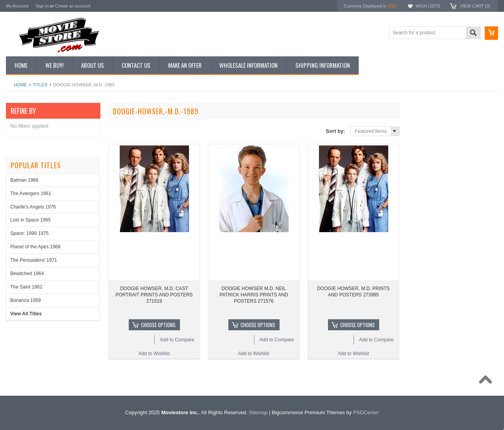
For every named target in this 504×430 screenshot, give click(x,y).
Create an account (72, 6)
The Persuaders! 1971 (34, 260)
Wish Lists (428, 6)
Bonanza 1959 (25, 300)
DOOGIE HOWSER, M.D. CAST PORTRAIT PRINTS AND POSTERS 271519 (154, 295)
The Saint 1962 (26, 287)
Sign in (42, 6)
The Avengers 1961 (31, 194)
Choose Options (158, 325)
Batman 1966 (24, 180)
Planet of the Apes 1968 (35, 247)
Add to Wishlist (154, 354)
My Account (17, 6)
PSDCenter (366, 412)
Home (20, 85)
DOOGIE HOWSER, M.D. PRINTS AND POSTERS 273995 (353, 292)
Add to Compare (177, 340)
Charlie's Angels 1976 (33, 207)
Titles (40, 85)
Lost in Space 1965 (31, 220)
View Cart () (475, 6)
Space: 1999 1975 (29, 233)
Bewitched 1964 (27, 274)
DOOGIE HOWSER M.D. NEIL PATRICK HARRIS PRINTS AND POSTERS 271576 (254, 295)
